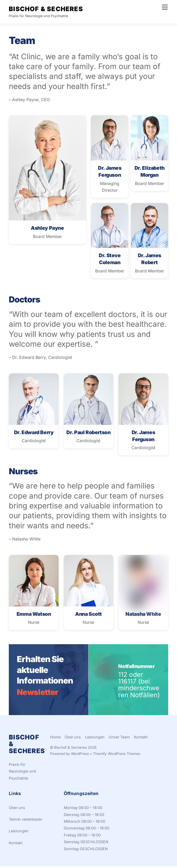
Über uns (73, 739)
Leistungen (95, 739)
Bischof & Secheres (70, 749)
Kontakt (141, 739)
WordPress (80, 756)
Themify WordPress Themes (117, 756)
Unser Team (119, 739)
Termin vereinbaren (26, 821)
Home (55, 739)
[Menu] (165, 7)
